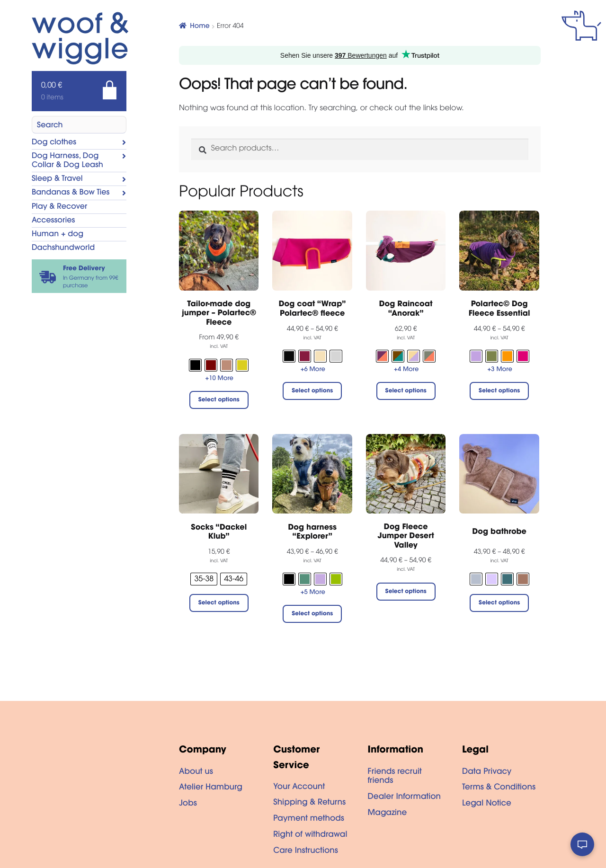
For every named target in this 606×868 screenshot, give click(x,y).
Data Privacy (487, 772)
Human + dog (58, 235)
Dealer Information (404, 797)
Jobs (188, 804)
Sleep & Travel (57, 179)
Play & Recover (59, 207)
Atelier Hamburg (211, 788)
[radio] (195, 365)
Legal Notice (487, 804)
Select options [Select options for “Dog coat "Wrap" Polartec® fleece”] (312, 391)
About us (196, 772)
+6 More (313, 370)
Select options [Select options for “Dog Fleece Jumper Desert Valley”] (406, 592)
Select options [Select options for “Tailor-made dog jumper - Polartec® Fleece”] (219, 400)
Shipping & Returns (309, 803)
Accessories (53, 221)
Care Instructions (306, 851)
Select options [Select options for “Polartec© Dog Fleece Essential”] (499, 391)
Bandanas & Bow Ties (71, 193)
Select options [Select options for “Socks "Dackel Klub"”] (219, 603)
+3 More (500, 370)
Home (200, 27)
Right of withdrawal (310, 835)
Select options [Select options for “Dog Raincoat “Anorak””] (406, 391)
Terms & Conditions (499, 788)
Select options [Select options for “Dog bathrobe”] (499, 603)
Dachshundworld (63, 248)
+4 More (406, 370)
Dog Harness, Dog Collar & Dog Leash (67, 161)
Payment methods (309, 819)
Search (50, 126)
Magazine (388, 814)
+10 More (219, 379)
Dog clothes (54, 143)
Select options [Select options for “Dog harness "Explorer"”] (312, 614)
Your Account (299, 788)
